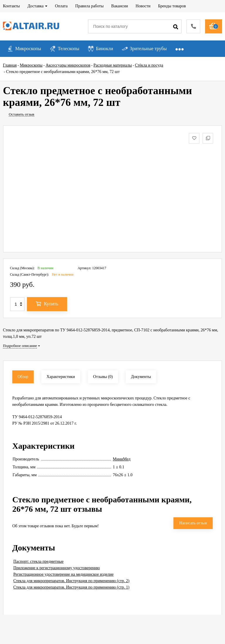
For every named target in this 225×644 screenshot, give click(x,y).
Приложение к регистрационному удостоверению (57, 568)
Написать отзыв (193, 523)
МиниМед (122, 459)
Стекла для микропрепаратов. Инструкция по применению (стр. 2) (71, 581)
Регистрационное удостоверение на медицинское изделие (64, 574)
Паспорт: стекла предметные (39, 561)
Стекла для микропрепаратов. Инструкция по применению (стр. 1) (71, 587)
